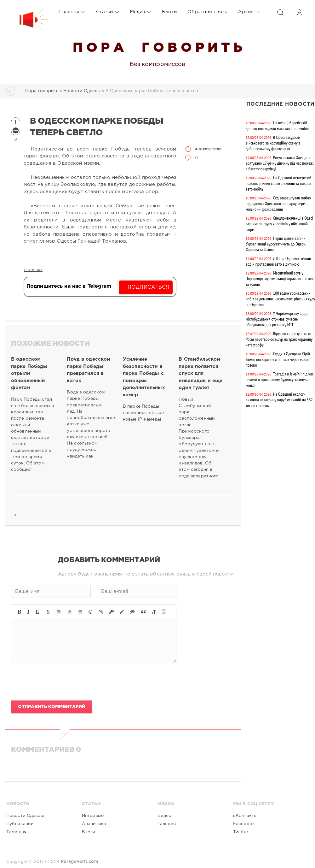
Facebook (244, 824)
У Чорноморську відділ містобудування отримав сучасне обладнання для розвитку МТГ (278, 319)
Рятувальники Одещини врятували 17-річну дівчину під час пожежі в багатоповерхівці (280, 163)
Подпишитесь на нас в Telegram (69, 286)
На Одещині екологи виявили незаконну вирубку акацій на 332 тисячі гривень (279, 400)
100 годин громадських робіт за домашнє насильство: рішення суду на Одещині (280, 299)
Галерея (167, 824)
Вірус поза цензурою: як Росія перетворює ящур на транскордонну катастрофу (279, 339)
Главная (72, 12)
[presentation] (59, 682)
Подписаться (149, 287)
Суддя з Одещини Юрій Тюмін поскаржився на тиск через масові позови (278, 359)
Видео (165, 816)
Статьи (108, 12)
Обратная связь (207, 12)
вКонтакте (245, 816)
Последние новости (280, 104)
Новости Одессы (25, 816)
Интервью (93, 816)
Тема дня (16, 832)
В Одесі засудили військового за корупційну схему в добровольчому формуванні (273, 143)
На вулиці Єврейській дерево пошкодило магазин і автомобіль (278, 126)
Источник (33, 270)
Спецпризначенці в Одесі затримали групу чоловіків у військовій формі (279, 224)
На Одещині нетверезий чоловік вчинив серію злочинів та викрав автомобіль (278, 183)
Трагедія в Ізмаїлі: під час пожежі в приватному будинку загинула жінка (280, 380)
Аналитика (94, 824)
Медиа (141, 12)
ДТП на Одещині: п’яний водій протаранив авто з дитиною (278, 261)
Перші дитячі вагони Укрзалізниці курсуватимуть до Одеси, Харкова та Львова (276, 244)
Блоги (169, 12)
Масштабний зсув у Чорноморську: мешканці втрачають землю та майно (280, 279)
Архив (249, 12)
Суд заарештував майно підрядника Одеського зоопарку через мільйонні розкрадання (278, 204)
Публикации (20, 824)
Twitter (241, 832)
